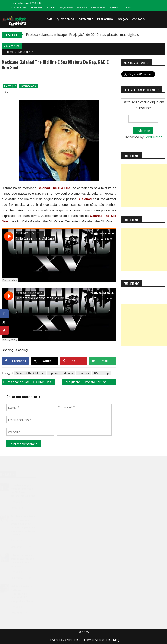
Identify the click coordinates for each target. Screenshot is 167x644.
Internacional (98, 7)
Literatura (82, 7)
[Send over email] (103, 361)
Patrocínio (105, 19)
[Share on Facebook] (15, 361)
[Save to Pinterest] (74, 361)
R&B (97, 373)
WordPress (73, 640)
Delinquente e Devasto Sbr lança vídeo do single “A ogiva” (90, 382)
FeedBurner (153, 137)
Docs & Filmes (19, 7)
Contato (138, 19)
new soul (83, 373)
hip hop (54, 373)
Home (49, 19)
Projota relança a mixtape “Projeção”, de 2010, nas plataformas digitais (82, 35)
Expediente (86, 19)
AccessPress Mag (107, 640)
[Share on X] (44, 361)
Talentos (113, 7)
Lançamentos (66, 7)
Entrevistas (36, 7)
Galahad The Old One (30, 373)
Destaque (24, 52)
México (68, 373)
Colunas (126, 7)
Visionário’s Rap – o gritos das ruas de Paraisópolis (32, 382)
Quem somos (65, 19)
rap (107, 373)
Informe (50, 7)
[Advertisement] (144, 186)
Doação (123, 19)
